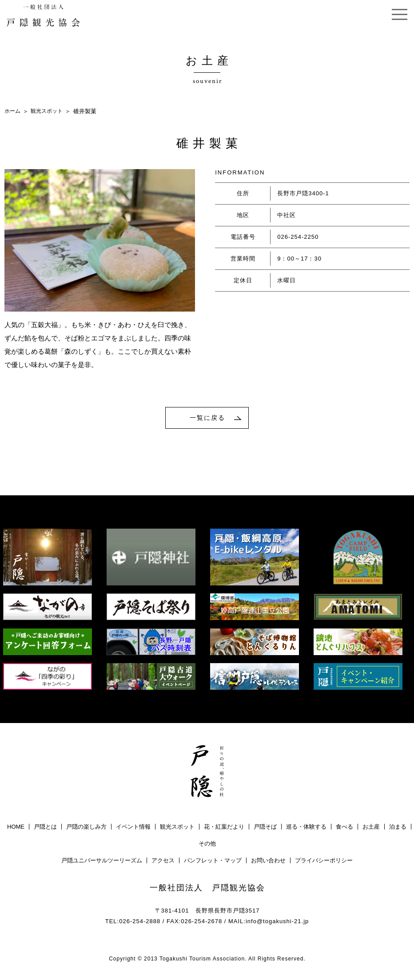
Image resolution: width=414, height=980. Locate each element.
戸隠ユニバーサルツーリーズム (102, 862)
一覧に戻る (208, 419)
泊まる (398, 828)
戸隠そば (265, 828)
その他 (207, 845)
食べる (344, 828)
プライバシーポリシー (324, 862)
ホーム (13, 111)
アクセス (163, 862)
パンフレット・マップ (213, 862)
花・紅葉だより (224, 828)
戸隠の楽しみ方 (86, 828)
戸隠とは (45, 828)
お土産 (371, 828)
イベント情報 (133, 828)
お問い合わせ (268, 862)
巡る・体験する (306, 828)
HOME (16, 828)
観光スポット (49, 111)
